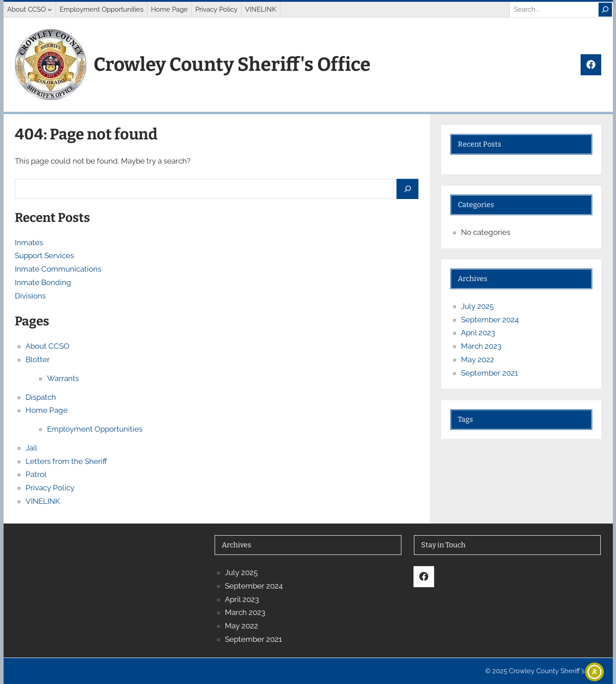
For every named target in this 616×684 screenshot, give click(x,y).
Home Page (47, 410)
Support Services (44, 255)
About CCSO (47, 346)
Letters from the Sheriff (66, 461)
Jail (31, 448)
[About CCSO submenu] (50, 9)
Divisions (30, 296)
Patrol (36, 474)
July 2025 (477, 306)
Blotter (38, 359)
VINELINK (43, 501)
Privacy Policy (50, 488)
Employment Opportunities (95, 429)
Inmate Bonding (43, 282)
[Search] (605, 10)
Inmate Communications (58, 269)
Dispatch (41, 397)
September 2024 (490, 320)
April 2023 (478, 333)
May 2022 (478, 359)
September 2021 (489, 373)
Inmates (29, 242)
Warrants (63, 378)
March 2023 (481, 346)
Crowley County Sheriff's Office (232, 65)
